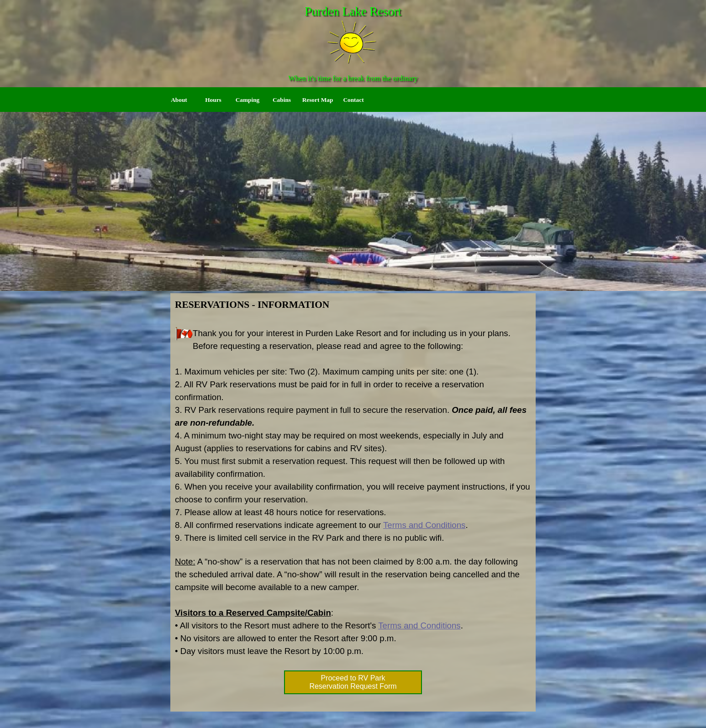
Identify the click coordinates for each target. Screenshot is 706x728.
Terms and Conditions (424, 525)
